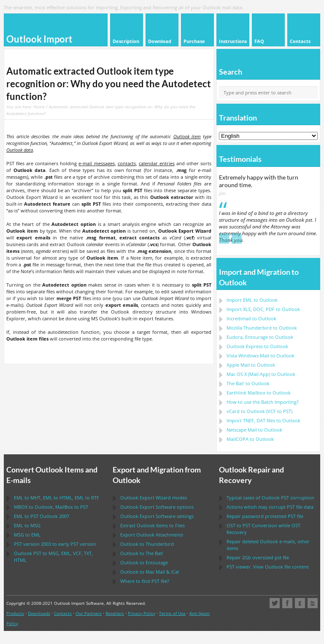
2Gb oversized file (258, 557)
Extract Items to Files (153, 525)
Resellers (115, 613)
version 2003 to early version (55, 544)
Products (15, 613)
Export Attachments (152, 535)
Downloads (39, 613)
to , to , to (57, 498)
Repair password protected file (265, 516)
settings (157, 516)
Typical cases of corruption (270, 498)
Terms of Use (172, 613)
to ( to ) (259, 411)
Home (39, 107)
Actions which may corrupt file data (270, 507)
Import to (252, 300)
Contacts (63, 613)
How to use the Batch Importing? (263, 402)
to (262, 328)
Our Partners (89, 613)
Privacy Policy (142, 613)
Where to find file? (145, 581)
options (157, 507)
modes (154, 498)
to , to (51, 507)
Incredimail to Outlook (251, 318)
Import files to (263, 420)
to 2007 (42, 516)
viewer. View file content (268, 567)
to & (150, 572)
